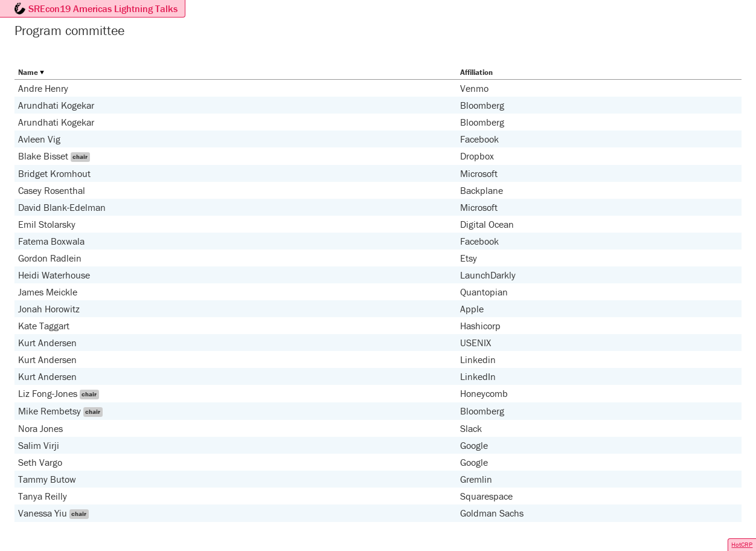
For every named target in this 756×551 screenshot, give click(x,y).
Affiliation (476, 72)
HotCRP (742, 544)
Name (28, 72)
